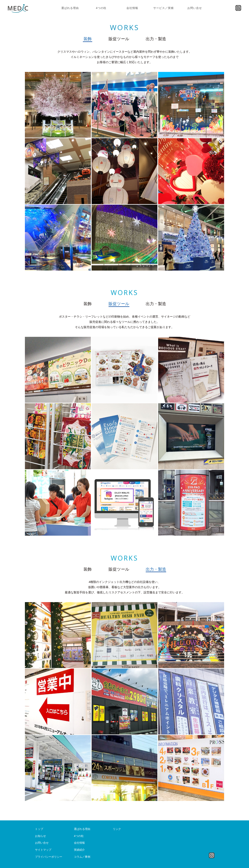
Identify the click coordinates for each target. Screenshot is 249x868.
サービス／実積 (164, 8)
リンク (117, 829)
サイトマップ (43, 850)
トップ (39, 829)
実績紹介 (79, 850)
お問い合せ (195, 8)
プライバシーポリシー (49, 857)
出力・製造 (156, 39)
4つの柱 (101, 8)
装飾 (88, 39)
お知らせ (40, 836)
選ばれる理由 (70, 8)
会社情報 (132, 8)
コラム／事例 (82, 857)
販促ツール (119, 39)
